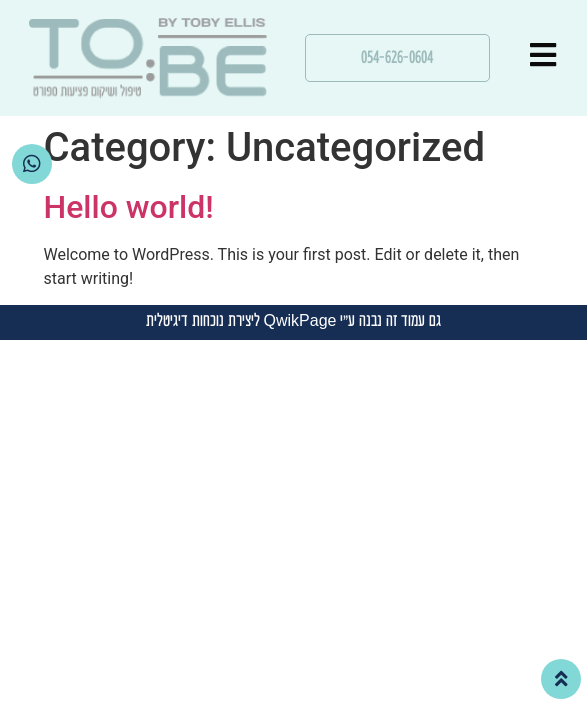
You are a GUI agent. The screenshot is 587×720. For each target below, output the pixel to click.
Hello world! (129, 207)
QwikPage (300, 321)
